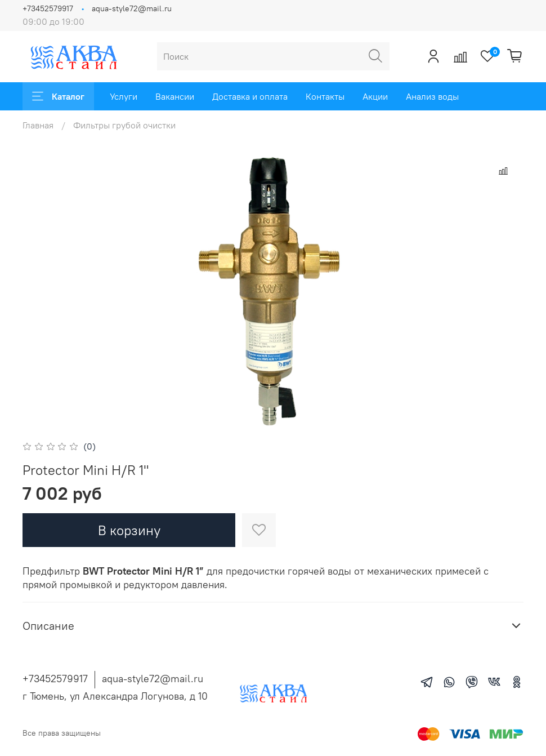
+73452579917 (48, 8)
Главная (38, 125)
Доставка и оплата (250, 96)
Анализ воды (432, 96)
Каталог (58, 96)
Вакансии (175, 96)
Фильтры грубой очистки (124, 125)
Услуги (124, 96)
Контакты (325, 96)
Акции (375, 96)
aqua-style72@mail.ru (132, 8)
